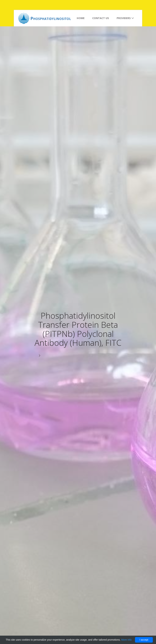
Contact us (101, 18)
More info (126, 640)
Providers (125, 18)
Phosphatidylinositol (51, 18)
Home (81, 18)
